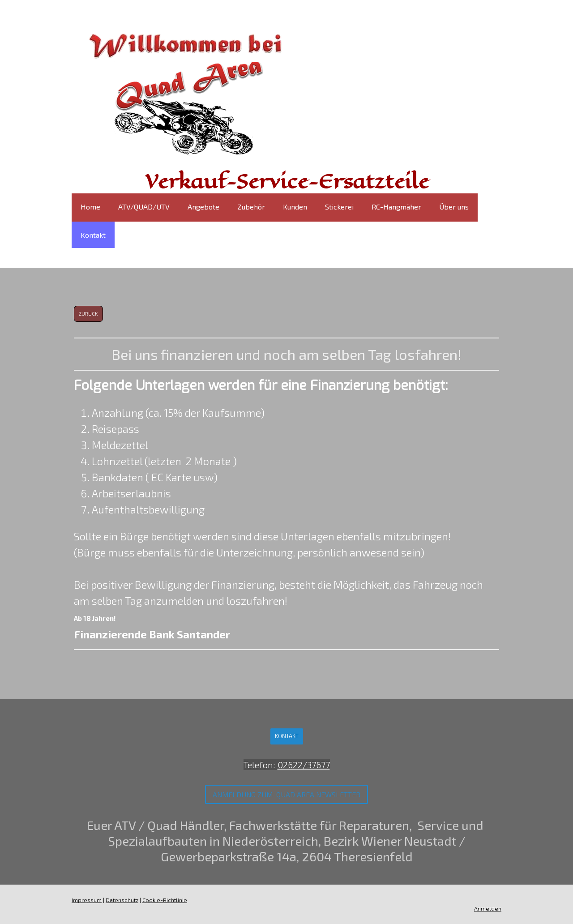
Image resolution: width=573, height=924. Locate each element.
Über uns (454, 207)
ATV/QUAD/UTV (144, 207)
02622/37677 (304, 765)
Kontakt (93, 235)
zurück (88, 314)
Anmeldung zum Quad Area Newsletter (286, 794)
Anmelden (488, 908)
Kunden (295, 207)
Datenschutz (122, 900)
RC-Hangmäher (396, 207)
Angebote (203, 207)
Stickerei (339, 207)
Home (90, 207)
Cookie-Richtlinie (165, 900)
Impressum (87, 900)
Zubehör (251, 207)
